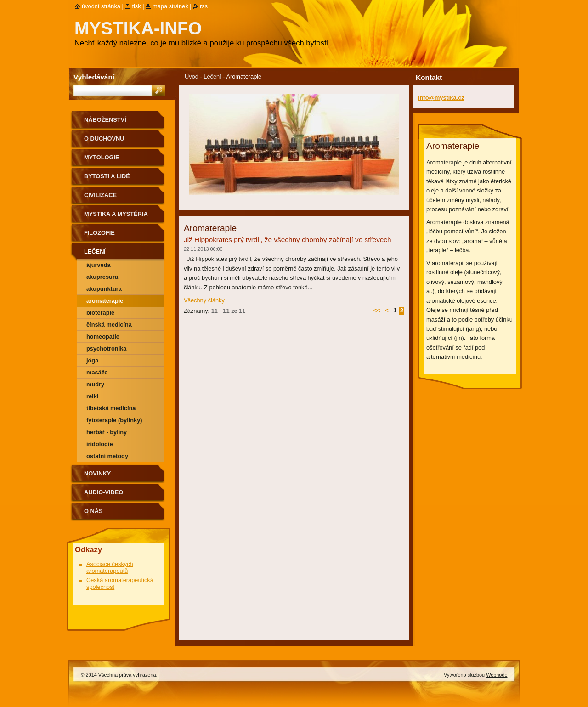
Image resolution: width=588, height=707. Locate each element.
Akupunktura (104, 289)
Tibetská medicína (111, 408)
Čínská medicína (109, 325)
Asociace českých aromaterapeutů (110, 567)
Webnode (497, 675)
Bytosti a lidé (107, 176)
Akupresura (102, 277)
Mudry (95, 384)
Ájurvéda (99, 265)
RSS (204, 6)
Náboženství (105, 120)
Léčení (212, 76)
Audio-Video (104, 492)
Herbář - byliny (107, 432)
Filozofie (99, 233)
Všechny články (204, 300)
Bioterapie (100, 313)
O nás (93, 511)
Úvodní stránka (101, 6)
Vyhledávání (94, 77)
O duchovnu (104, 139)
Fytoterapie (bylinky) (114, 420)
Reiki (92, 396)
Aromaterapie (105, 301)
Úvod (192, 76)
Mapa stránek (170, 6)
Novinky (97, 473)
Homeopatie (103, 337)
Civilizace (100, 195)
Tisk (136, 6)
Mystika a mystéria (116, 214)
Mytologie (102, 157)
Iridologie (100, 444)
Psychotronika (106, 348)
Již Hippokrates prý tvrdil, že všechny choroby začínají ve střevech (288, 240)
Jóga (92, 360)
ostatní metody (107, 456)
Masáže (97, 372)
